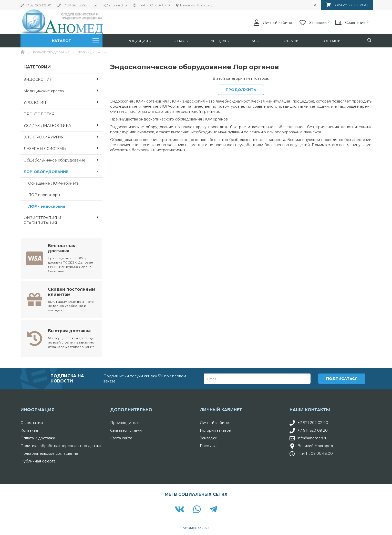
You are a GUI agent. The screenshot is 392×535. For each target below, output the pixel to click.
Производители (125, 422)
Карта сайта (121, 438)
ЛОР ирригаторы (44, 195)
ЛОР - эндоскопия (47, 206)
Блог (256, 41)
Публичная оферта (38, 461)
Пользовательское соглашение (49, 453)
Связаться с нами (126, 430)
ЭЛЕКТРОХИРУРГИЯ (63, 137)
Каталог (75, 41)
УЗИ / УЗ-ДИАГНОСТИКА (63, 125)
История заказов (215, 430)
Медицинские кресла (63, 90)
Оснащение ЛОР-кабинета (53, 183)
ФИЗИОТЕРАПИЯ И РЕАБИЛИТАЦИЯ (63, 219)
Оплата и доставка (38, 438)
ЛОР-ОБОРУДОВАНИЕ (51, 52)
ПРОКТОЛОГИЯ (39, 114)
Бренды (220, 41)
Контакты (332, 41)
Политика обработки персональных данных (61, 445)
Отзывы (292, 41)
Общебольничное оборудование (63, 160)
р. (315, 5)
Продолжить (241, 90)
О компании (32, 422)
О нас (181, 41)
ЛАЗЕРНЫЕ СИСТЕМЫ (63, 148)
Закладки (209, 438)
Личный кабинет (215, 422)
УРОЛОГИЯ (63, 102)
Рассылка (209, 445)
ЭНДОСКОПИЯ (63, 79)
